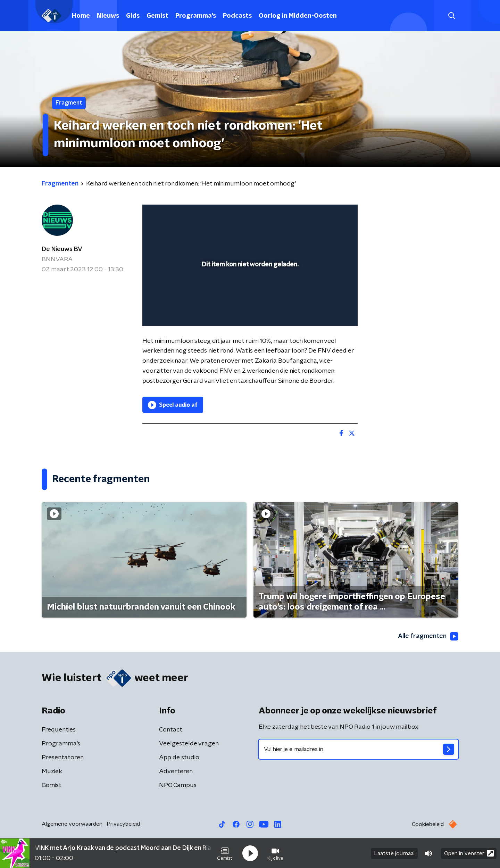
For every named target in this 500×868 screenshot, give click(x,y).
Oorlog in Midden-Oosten (298, 16)
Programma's (196, 16)
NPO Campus (178, 785)
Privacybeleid (123, 824)
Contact (171, 730)
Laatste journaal (394, 853)
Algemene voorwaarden (72, 824)
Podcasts (237, 16)
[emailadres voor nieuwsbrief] (359, 749)
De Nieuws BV (62, 249)
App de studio (179, 758)
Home (81, 16)
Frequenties (59, 730)
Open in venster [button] (469, 853)
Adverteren (176, 771)
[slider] (249, 292)
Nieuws (108, 16)
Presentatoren (63, 758)
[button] (225, 853)
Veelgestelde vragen (189, 744)
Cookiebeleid (428, 824)
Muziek (52, 771)
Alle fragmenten (428, 636)
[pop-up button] (327, 311)
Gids (133, 16)
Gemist (157, 16)
